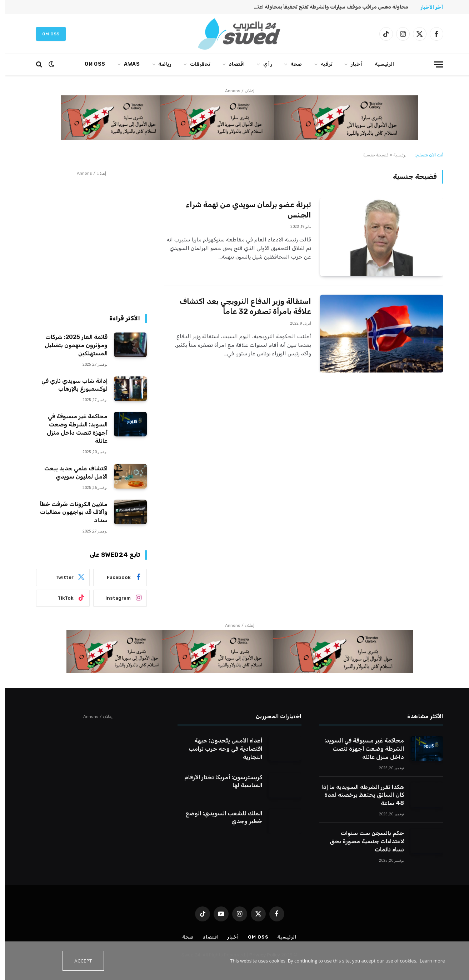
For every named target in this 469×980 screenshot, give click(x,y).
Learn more (427, 961)
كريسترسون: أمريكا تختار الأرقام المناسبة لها (218, 781)
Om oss (46, 34)
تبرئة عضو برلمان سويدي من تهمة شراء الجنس (243, 210)
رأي (263, 64)
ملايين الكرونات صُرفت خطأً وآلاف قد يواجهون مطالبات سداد (69, 512)
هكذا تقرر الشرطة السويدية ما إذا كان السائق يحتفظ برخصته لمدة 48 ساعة (358, 795)
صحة (291, 64)
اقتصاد (232, 64)
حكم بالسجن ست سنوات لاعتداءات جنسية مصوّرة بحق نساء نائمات (362, 841)
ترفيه (322, 64)
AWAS (127, 64)
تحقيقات (195, 64)
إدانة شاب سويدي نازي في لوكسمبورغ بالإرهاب (69, 385)
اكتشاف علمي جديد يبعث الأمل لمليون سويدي (71, 472)
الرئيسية (380, 64)
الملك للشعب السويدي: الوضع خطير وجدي (219, 817)
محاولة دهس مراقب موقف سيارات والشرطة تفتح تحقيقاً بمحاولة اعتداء (324, 7)
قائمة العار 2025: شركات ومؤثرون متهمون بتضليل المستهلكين (71, 345)
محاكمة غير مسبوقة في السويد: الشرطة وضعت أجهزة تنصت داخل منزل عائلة (72, 429)
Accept (78, 961)
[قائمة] (434, 64)
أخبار (352, 64)
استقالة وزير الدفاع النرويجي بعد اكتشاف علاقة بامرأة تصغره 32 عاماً (240, 306)
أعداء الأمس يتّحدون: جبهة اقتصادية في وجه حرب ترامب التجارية (220, 749)
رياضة (160, 64)
